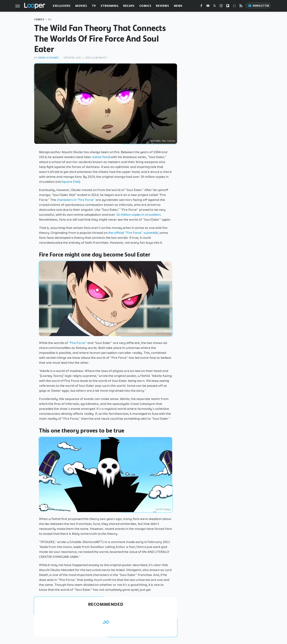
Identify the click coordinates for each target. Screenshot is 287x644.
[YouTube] (208, 6)
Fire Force (78, 343)
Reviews (162, 6)
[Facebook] (201, 6)
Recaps (129, 6)
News (178, 6)
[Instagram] (221, 6)
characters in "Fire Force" (76, 200)
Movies (81, 6)
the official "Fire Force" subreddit (133, 233)
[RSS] (241, 6)
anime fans (101, 157)
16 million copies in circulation (138, 215)
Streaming (110, 6)
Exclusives (62, 6)
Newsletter (259, 6)
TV (94, 6)
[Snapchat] (234, 6)
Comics (145, 6)
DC (50, 19)
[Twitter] (215, 6)
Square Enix (70, 182)
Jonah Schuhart (48, 58)
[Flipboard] (228, 6)
